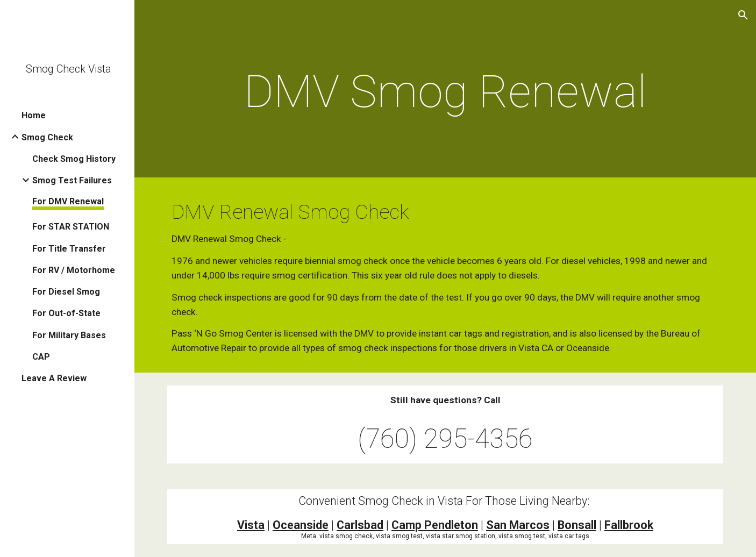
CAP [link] (41, 357)
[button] (743, 15)
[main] (445, 92)
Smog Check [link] (47, 137)
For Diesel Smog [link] (66, 292)
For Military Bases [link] (69, 335)
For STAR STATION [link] (71, 227)
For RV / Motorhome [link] (74, 270)
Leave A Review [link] (54, 378)
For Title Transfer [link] (69, 249)
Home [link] (34, 115)
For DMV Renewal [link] (68, 201)
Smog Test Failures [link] (72, 180)
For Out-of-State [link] (66, 313)
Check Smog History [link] (74, 159)
